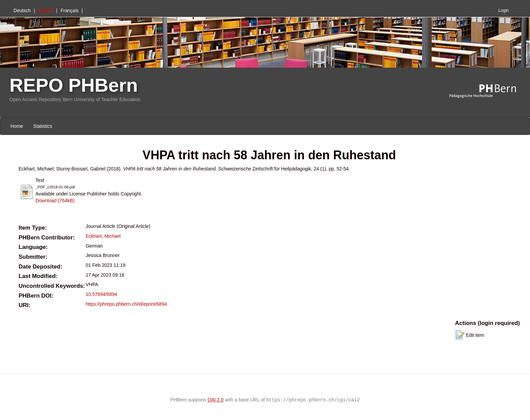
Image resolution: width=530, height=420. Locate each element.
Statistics (43, 126)
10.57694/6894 (101, 294)
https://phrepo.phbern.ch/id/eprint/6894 (126, 304)
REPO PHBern (74, 85)
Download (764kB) (55, 201)
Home (17, 126)
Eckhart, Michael (103, 236)
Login (503, 10)
